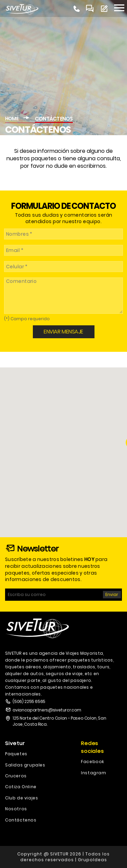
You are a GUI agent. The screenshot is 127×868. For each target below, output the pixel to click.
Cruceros (16, 776)
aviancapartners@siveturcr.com (47, 710)
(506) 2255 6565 (29, 701)
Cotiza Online (21, 787)
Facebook (93, 762)
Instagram (93, 773)
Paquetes (16, 754)
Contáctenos (21, 820)
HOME (12, 119)
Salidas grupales (25, 765)
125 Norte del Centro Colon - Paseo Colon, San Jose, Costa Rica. (59, 721)
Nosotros (16, 809)
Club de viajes (22, 798)
